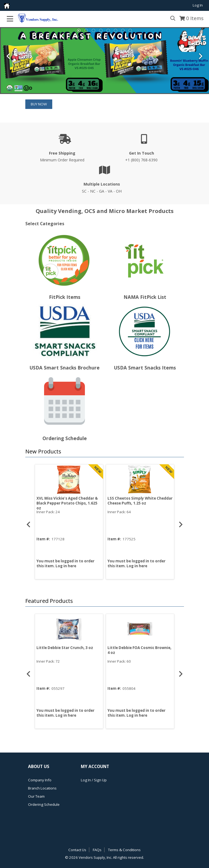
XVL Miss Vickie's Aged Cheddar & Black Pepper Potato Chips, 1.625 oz (67, 503)
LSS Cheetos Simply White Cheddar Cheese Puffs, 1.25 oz (140, 501)
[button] (103, 452)
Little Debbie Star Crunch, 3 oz (65, 648)
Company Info (40, 780)
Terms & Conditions (124, 850)
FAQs (97, 850)
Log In (198, 5)
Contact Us (77, 850)
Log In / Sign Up (94, 780)
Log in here (66, 566)
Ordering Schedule (44, 804)
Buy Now (39, 104)
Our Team (36, 796)
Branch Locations (42, 788)
